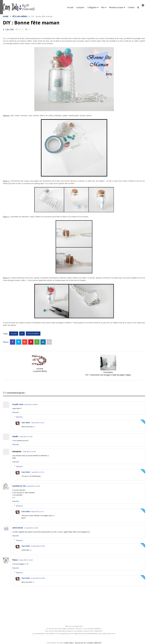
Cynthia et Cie (19, 486)
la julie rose (18, 404)
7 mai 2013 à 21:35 (37, 472)
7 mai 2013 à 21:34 (37, 423)
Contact (131, 7)
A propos (80, 7)
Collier (14, 334)
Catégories (93, 7)
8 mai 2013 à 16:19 (33, 486)
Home (6, 16)
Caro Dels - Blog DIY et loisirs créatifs (83, 643)
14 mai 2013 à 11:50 (25, 560)
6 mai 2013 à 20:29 (31, 404)
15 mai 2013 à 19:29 (38, 546)
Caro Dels (10, 29)
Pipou (15, 560)
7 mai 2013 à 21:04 (29, 452)
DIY (22, 334)
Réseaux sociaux (117, 7)
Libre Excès (18, 528)
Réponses (19, 417)
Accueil (70, 7)
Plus (104, 7)
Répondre (16, 412)
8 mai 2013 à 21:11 (37, 511)
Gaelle (15, 436)
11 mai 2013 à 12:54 (31, 528)
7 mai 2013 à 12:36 (26, 437)
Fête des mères (20, 16)
